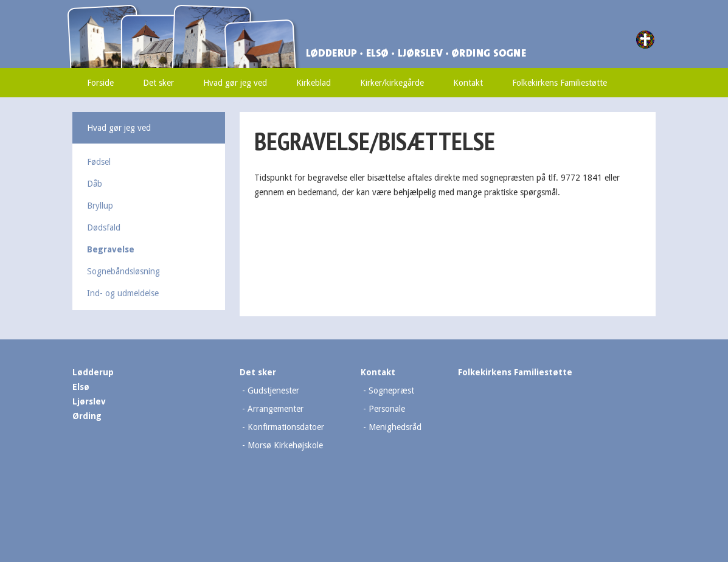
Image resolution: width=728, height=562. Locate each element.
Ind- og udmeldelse (123, 293)
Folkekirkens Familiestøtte (560, 83)
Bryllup (100, 206)
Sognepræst (391, 390)
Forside (100, 83)
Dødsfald (104, 227)
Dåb (95, 184)
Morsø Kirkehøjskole (285, 445)
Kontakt (468, 83)
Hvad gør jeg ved (235, 83)
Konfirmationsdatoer (286, 427)
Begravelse (111, 249)
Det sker (158, 83)
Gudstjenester (273, 390)
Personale (387, 409)
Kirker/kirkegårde (392, 83)
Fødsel (99, 162)
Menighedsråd (395, 427)
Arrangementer (276, 409)
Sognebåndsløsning (123, 271)
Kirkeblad (314, 83)
